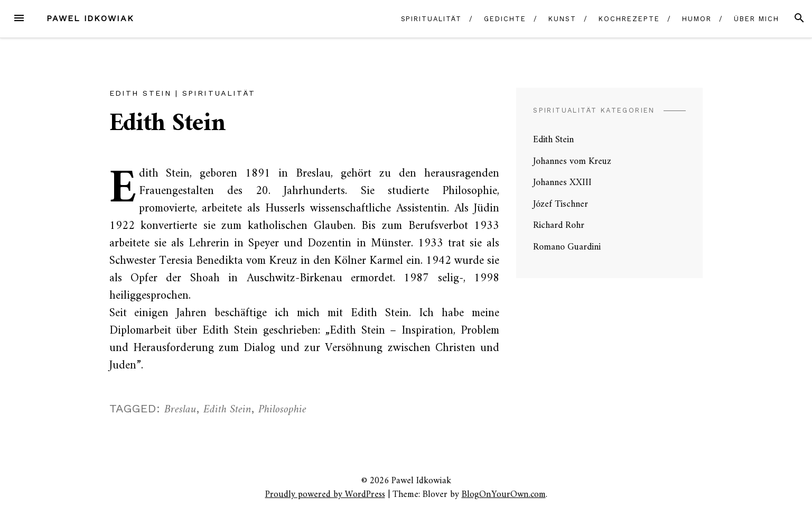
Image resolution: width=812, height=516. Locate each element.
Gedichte (505, 19)
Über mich (756, 19)
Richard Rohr (559, 225)
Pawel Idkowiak (90, 18)
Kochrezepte (629, 19)
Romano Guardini (567, 247)
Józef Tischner (561, 204)
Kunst (562, 19)
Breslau (180, 409)
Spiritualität (431, 19)
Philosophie (282, 409)
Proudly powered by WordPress (325, 495)
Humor (697, 19)
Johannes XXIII (562, 183)
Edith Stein (141, 93)
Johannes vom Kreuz (572, 162)
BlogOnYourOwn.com (504, 495)
